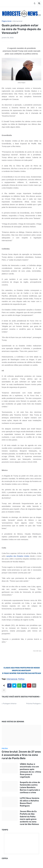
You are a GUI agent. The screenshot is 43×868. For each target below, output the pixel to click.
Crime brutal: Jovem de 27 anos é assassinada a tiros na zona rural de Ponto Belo (21, 755)
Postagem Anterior (10, 704)
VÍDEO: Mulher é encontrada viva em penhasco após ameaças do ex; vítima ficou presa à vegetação (30, 770)
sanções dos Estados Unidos (18, 556)
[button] (35, 3)
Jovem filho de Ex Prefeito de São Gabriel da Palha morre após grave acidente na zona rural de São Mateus (29, 818)
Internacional (17, 21)
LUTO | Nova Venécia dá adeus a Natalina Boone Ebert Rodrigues (30, 802)
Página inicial (6, 21)
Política (21, 679)
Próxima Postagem (33, 704)
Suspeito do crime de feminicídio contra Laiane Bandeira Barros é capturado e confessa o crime (30, 787)
